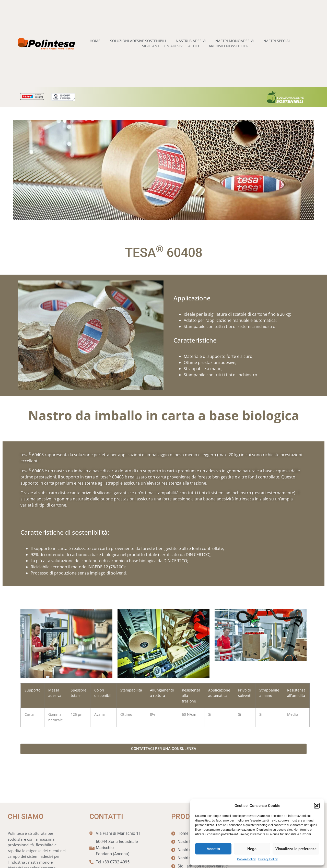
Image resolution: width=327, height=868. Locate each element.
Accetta (213, 849)
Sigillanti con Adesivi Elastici (171, 46)
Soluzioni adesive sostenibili (138, 41)
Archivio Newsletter (229, 46)
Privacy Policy (268, 859)
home (95, 41)
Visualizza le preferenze (296, 849)
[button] (317, 806)
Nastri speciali (277, 41)
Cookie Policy (246, 859)
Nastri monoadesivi (235, 41)
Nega (252, 849)
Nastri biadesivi (191, 41)
